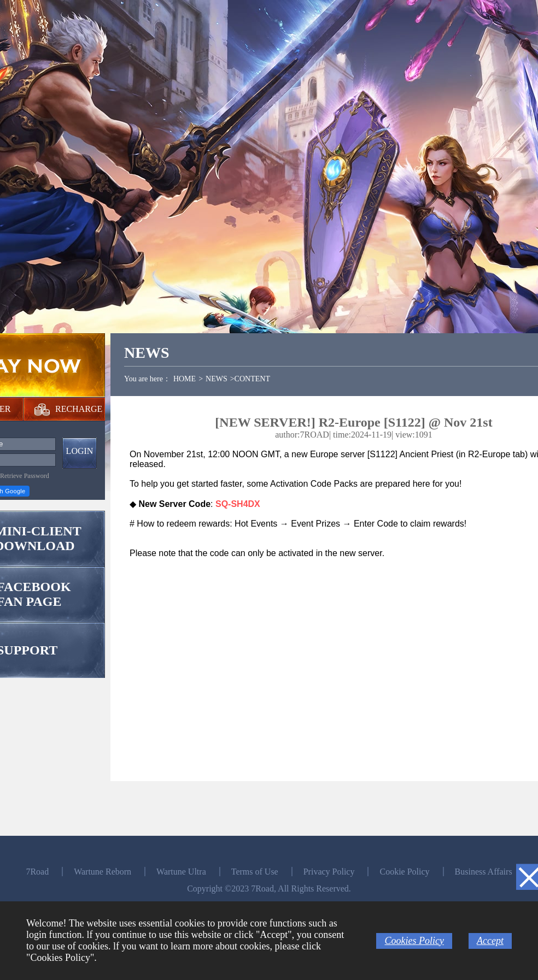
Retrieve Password (25, 476)
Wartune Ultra (181, 872)
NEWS (217, 379)
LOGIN (80, 451)
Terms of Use (255, 872)
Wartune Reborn (103, 872)
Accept (490, 941)
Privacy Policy (329, 872)
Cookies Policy (414, 941)
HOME (185, 379)
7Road (37, 872)
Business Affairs (484, 872)
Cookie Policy (404, 872)
